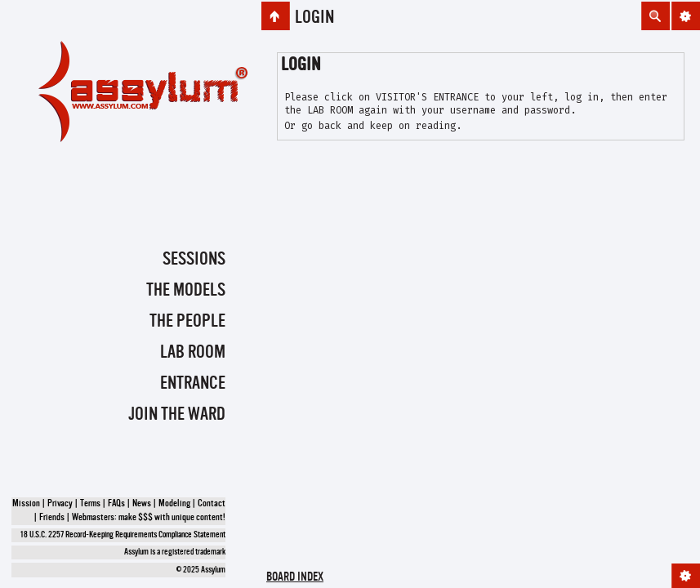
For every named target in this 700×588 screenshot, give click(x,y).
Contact (212, 504)
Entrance (193, 384)
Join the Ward (177, 415)
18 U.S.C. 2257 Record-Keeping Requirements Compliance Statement (123, 535)
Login (314, 18)
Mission (26, 504)
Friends (52, 518)
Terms (90, 504)
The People (187, 322)
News (142, 504)
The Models (186, 291)
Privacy (60, 504)
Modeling (174, 504)
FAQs (116, 504)
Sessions (194, 260)
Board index (295, 578)
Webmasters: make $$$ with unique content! (149, 518)
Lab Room (193, 353)
